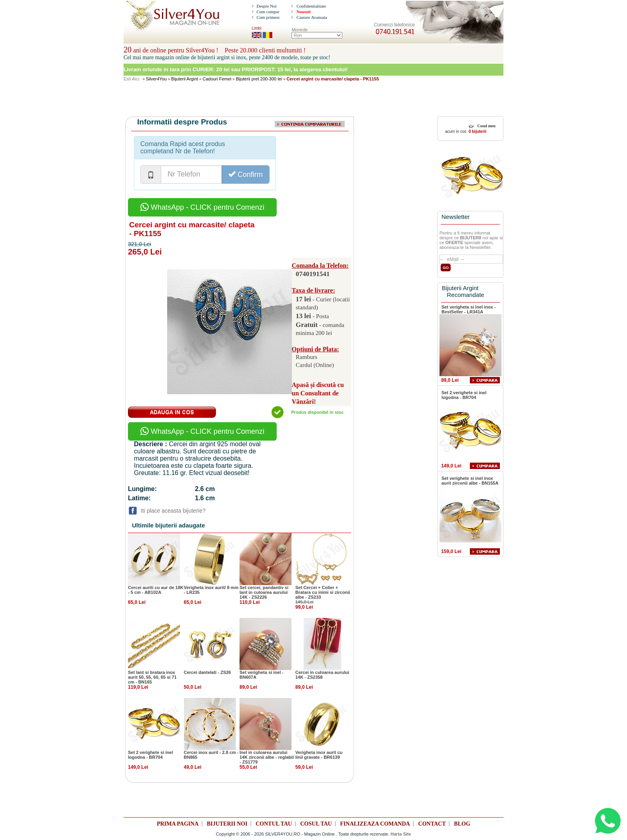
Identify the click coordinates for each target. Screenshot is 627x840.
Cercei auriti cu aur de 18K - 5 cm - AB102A (156, 590)
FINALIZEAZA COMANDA (375, 824)
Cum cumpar (268, 12)
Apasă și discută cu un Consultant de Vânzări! (318, 393)
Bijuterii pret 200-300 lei (259, 79)
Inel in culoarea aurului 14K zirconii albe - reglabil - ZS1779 (267, 757)
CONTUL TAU (274, 824)
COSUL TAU (316, 824)
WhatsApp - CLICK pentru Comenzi (202, 207)
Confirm (246, 174)
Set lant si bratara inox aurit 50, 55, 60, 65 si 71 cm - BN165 (152, 677)
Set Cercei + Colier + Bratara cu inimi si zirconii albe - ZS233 (323, 592)
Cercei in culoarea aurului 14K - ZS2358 (322, 675)
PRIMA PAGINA (178, 824)
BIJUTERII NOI (227, 824)
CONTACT (432, 824)
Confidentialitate (311, 6)
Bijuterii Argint (185, 79)
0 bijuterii (477, 131)
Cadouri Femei (217, 79)
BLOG (462, 824)
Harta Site (401, 834)
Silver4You (156, 79)
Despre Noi (266, 6)
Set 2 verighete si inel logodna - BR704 (151, 755)
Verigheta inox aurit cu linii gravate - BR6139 (319, 755)
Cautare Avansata (312, 17)
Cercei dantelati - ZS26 (208, 672)
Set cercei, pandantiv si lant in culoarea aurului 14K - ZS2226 (264, 592)
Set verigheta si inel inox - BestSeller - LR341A (469, 309)
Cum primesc (268, 17)
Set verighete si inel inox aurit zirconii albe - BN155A (470, 481)
